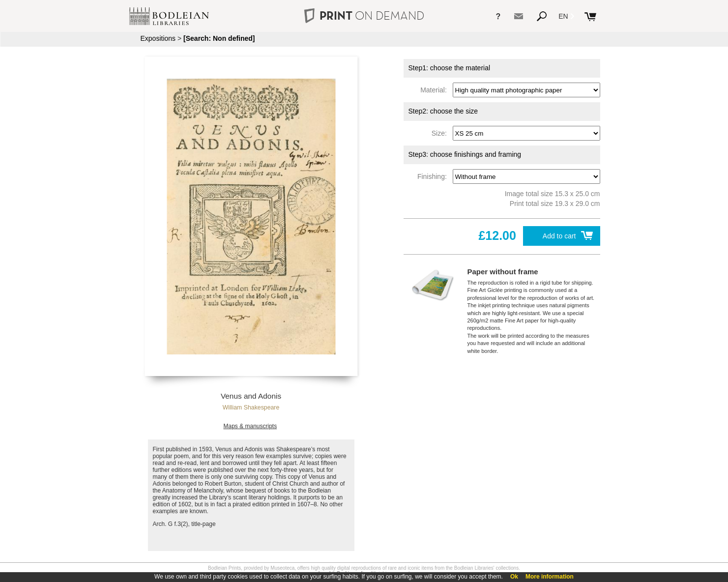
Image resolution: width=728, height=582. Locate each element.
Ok (514, 577)
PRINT (364, 15)
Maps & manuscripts (250, 426)
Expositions (158, 38)
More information (550, 577)
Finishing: (434, 176)
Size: (441, 133)
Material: (435, 90)
